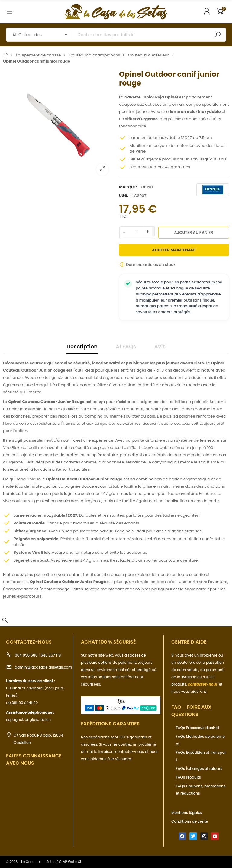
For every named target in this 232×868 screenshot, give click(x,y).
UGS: (124, 196)
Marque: (128, 187)
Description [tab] (82, 346)
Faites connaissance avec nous (34, 759)
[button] (5, 620)
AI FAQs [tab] (126, 346)
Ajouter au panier (194, 232)
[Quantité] (136, 233)
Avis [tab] (160, 346)
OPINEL (147, 187)
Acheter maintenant (174, 250)
